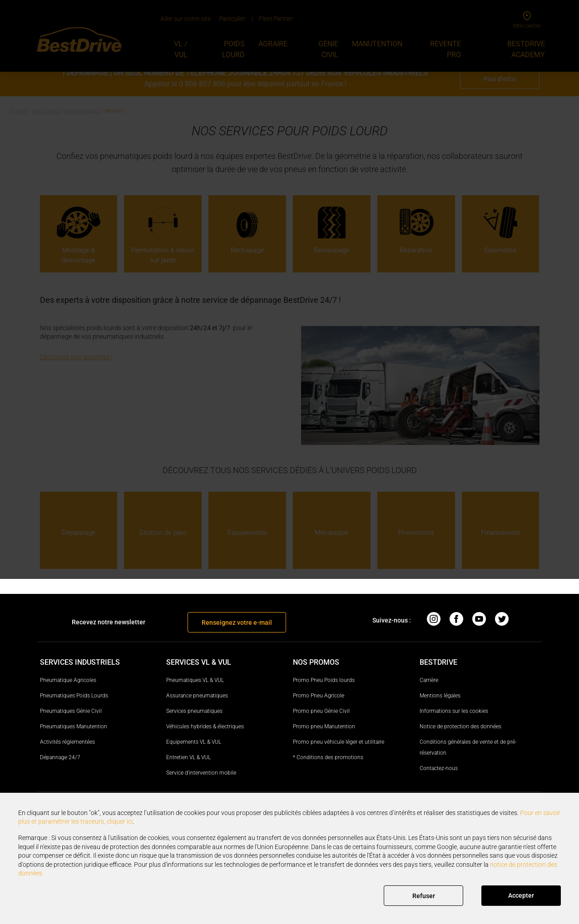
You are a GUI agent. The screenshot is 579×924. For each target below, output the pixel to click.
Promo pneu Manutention (324, 726)
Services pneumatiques (194, 711)
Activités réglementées (67, 742)
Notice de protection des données (460, 726)
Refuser (424, 896)
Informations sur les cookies (454, 711)
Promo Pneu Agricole (319, 696)
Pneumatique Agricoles (68, 680)
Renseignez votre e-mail (237, 623)
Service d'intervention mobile (201, 773)
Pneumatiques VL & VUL (195, 680)
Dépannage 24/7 (60, 757)
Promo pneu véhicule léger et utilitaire (339, 742)
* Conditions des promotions (328, 757)
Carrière (429, 680)
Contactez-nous (439, 768)
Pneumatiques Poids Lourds (74, 696)
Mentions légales (440, 696)
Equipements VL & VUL (194, 742)
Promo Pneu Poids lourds (324, 680)
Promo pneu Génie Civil (321, 711)
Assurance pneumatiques (197, 696)
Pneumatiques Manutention (74, 726)
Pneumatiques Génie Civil (71, 711)
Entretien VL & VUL (188, 757)
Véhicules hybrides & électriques (205, 726)
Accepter (521, 895)
